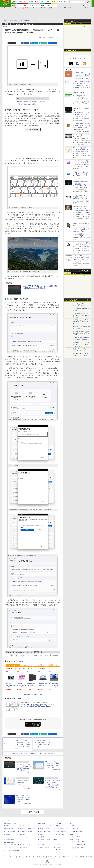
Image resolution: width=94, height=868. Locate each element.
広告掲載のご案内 (30, 857)
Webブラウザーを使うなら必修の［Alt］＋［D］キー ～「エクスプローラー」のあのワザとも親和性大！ (23, 745)
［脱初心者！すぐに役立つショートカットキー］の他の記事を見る (33, 754)
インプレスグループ (72, 857)
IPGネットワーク (75, 839)
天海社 (74, 826)
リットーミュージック (46, 826)
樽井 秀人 (42, 37)
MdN (56, 840)
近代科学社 (41, 845)
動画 (70, 8)
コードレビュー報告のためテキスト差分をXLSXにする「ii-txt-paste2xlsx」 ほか (82, 83)
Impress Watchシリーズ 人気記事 (78, 271)
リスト (18, 43)
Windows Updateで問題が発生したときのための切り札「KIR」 (81, 333)
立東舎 (42, 834)
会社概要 (63, 857)
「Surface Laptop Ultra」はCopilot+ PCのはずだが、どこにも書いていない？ (81, 114)
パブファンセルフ (77, 837)
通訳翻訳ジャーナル (61, 831)
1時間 (67, 24)
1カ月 (88, 24)
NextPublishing (24, 847)
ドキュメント (58, 8)
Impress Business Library (26, 831)
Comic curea (75, 829)
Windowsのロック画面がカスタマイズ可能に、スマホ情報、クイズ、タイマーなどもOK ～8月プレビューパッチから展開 (53, 784)
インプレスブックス (25, 844)
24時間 (74, 24)
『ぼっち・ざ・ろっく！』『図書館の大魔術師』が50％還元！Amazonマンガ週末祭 (82, 211)
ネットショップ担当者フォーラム (28, 829)
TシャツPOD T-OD (45, 831)
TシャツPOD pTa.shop (78, 842)
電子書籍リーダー (53, 665)
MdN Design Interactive (62, 845)
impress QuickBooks (77, 831)
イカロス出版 (58, 824)
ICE (71, 824)
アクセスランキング (74, 21)
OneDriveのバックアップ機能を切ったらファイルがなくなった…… (82, 344)
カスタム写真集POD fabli (79, 844)
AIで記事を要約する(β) (33, 129)
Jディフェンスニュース (62, 829)
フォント (75, 8)
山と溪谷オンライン (45, 839)
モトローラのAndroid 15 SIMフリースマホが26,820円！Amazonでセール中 (82, 230)
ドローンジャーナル (9, 837)
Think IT (6, 826)
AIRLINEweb (59, 826)
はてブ (35, 43)
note (45, 43)
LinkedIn (54, 43)
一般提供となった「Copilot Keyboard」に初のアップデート (81, 322)
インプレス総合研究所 (10, 831)
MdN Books (59, 842)
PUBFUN (73, 834)
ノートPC (12, 665)
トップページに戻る (33, 812)
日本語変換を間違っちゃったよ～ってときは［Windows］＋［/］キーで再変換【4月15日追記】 (33, 655)
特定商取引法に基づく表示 (85, 857)
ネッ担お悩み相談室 (9, 840)
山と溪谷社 (41, 837)
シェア (26, 43)
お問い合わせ (21, 857)
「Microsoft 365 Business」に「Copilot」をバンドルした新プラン (82, 315)
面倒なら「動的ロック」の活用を (27, 104)
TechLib (58, 850)
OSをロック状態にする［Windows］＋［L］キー (32, 102)
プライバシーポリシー (53, 857)
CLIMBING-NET (44, 842)
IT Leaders (7, 834)
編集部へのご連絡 (41, 857)
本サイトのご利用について (9, 857)
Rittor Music (41, 824)
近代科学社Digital (44, 847)
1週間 (81, 24)
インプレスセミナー (25, 834)
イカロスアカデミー (61, 837)
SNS (65, 8)
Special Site (72, 50)
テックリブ (57, 848)
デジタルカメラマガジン (10, 845)
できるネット (8, 848)
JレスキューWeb (60, 834)
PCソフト (26, 665)
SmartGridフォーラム (25, 826)
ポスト (13, 43)
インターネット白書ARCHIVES (12, 850)
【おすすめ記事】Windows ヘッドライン (79, 300)
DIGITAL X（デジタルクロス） (27, 837)
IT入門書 (40, 665)
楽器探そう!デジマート (46, 829)
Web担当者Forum (9, 829)
